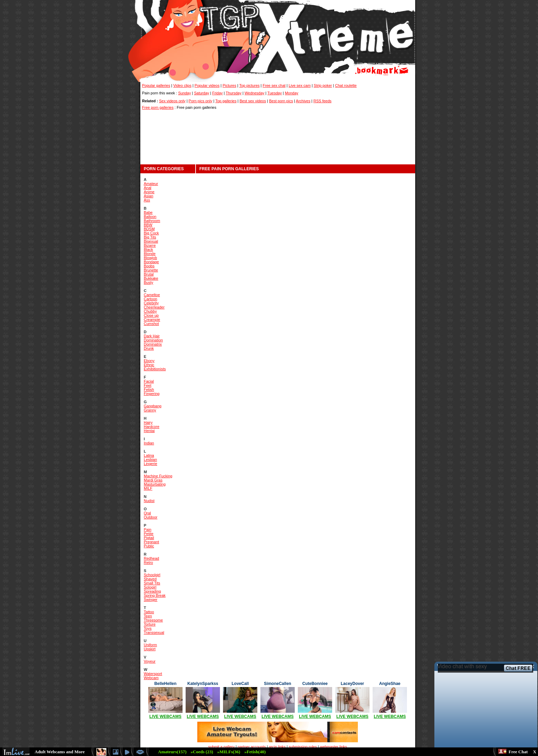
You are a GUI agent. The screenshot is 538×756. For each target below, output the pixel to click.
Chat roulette (346, 85)
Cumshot (151, 324)
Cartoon (150, 299)
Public (149, 546)
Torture (150, 624)
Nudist (149, 501)
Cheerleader (154, 307)
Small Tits (152, 583)
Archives (303, 101)
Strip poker (323, 85)
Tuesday (274, 93)
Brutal (149, 274)
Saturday (201, 93)
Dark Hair (152, 336)
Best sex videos (253, 101)
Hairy (148, 422)
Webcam (151, 678)
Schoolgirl (152, 575)
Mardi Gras (153, 480)
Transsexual (154, 632)
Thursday (234, 93)
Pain (148, 530)
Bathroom (152, 221)
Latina (149, 455)
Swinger (151, 600)
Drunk (149, 348)
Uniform (150, 645)
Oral (147, 513)
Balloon (150, 217)
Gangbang (153, 406)
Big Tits (150, 237)
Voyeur (150, 661)
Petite (149, 534)
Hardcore (151, 427)
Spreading (152, 591)
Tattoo (149, 612)
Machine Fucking (158, 476)
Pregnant (151, 542)
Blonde (150, 254)
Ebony (149, 361)
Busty (149, 282)
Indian (149, 443)
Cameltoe (152, 295)
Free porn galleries (158, 107)
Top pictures (249, 85)
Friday (217, 93)
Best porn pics (281, 101)
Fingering (152, 394)
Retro (148, 562)
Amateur (151, 184)
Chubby (150, 311)
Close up (151, 315)
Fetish (149, 389)
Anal (148, 188)
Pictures (230, 85)
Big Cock (151, 233)
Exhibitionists (155, 369)
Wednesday (255, 93)
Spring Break (155, 595)
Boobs (149, 266)
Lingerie (150, 464)
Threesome (153, 620)
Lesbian (150, 460)
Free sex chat (274, 85)
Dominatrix (153, 344)
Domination (153, 340)
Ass (147, 200)
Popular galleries (156, 85)
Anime (149, 192)
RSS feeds (322, 101)
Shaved (150, 579)
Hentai (149, 431)
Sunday (184, 93)
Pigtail (149, 538)
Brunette (151, 270)
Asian (149, 196)
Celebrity (151, 303)
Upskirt (150, 649)
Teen (148, 616)
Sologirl (150, 587)
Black (148, 249)
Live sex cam (300, 85)
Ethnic (149, 365)
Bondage (151, 262)
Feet (148, 385)
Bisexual (151, 241)
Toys (148, 628)
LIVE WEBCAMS (165, 717)
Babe (148, 212)
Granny (150, 410)
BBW (148, 225)
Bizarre (150, 245)
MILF (148, 488)
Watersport (153, 674)
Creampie (152, 319)
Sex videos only (172, 101)
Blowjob (150, 258)
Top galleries (226, 101)
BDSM (149, 229)
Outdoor (151, 517)
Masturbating (155, 484)
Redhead (151, 558)
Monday (291, 93)
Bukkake (151, 278)
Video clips (182, 85)
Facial (149, 381)
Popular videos (207, 85)
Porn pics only (201, 101)
